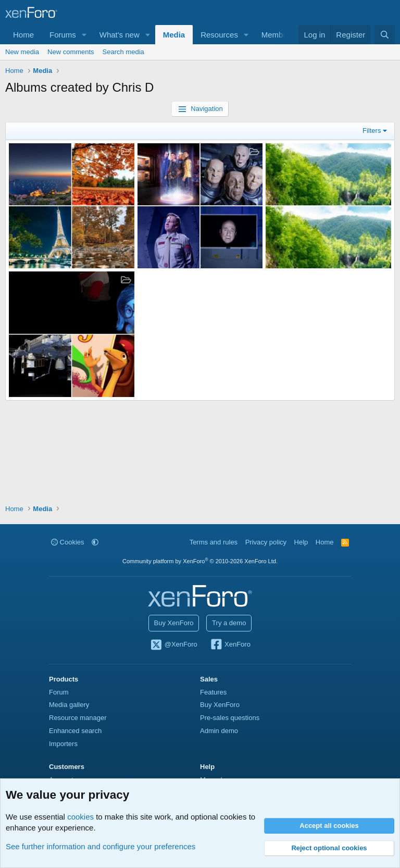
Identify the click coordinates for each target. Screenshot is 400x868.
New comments (71, 52)
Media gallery (69, 705)
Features (213, 692)
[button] (84, 35)
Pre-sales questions (230, 718)
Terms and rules (214, 542)
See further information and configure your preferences (101, 846)
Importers (63, 744)
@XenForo (173, 645)
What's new (120, 35)
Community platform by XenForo (200, 561)
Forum (59, 692)
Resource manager (78, 718)
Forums (63, 35)
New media (22, 52)
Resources (219, 35)
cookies (80, 817)
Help (301, 542)
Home (23, 35)
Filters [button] (372, 131)
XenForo (230, 645)
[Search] (385, 35)
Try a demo (229, 623)
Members (278, 35)
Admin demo (219, 731)
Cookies (68, 542)
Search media (123, 52)
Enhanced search (75, 731)
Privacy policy (266, 542)
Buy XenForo (174, 623)
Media (174, 35)
